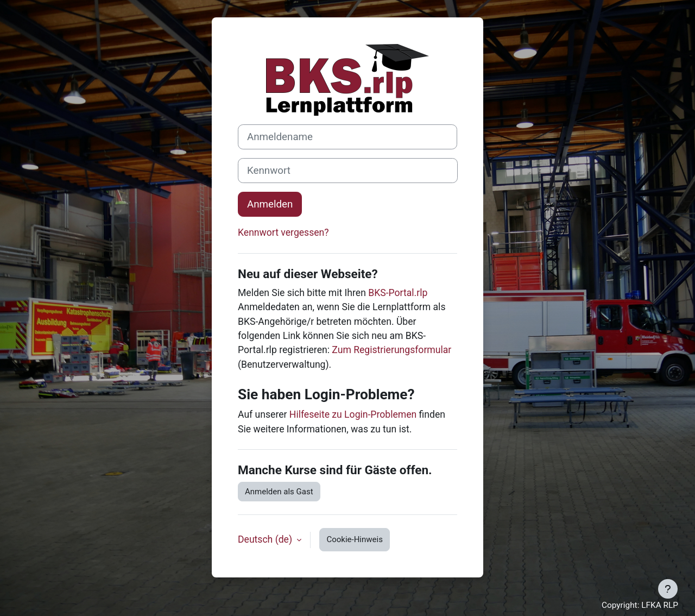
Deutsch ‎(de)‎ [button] (266, 539)
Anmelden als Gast (279, 492)
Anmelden (270, 204)
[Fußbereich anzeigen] (668, 589)
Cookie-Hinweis (354, 539)
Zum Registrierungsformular (391, 350)
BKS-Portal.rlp (398, 293)
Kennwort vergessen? (283, 232)
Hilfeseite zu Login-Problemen (353, 414)
